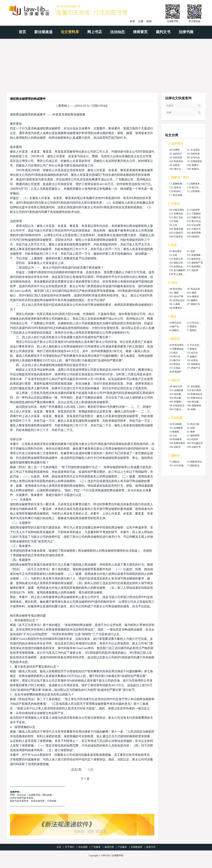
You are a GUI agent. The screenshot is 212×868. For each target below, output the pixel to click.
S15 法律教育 (176, 428)
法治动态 (117, 32)
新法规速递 (43, 32)
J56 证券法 (193, 360)
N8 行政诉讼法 (177, 406)
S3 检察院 (174, 432)
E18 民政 (174, 221)
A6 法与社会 (193, 158)
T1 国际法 (174, 462)
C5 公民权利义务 (196, 191)
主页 (59, 847)
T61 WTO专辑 (176, 466)
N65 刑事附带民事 (179, 402)
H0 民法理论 (176, 289)
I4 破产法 (174, 327)
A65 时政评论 (176, 161)
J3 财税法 (192, 349)
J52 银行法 (175, 360)
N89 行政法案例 (178, 409)
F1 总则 (191, 251)
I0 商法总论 (175, 323)
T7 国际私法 (193, 466)
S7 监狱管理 (193, 436)
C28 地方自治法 (195, 188)
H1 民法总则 (194, 289)
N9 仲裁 (191, 409)
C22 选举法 (175, 188)
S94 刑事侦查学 (177, 443)
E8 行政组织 (193, 237)
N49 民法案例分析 (179, 398)
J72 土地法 (175, 368)
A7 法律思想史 (195, 161)
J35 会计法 (193, 353)
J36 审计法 (175, 357)
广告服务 (96, 847)
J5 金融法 (192, 357)
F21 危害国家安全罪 (197, 255)
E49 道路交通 (176, 229)
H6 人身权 (175, 304)
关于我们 (70, 847)
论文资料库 (70, 32)
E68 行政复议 (176, 237)
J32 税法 (174, 353)
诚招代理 (109, 847)
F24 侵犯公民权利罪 (180, 263)
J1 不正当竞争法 (195, 345)
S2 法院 (191, 428)
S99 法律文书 (194, 447)
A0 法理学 (174, 150)
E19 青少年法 (194, 221)
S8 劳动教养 (176, 439)
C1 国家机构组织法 (179, 184)
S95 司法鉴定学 (195, 443)
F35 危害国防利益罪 (197, 267)
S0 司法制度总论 (178, 424)
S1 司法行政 (193, 424)
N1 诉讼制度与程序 (197, 387)
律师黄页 (140, 32)
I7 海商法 (192, 330)
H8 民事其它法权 (178, 308)
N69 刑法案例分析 (196, 402)
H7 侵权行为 (194, 304)
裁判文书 (163, 32)
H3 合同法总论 (177, 300)
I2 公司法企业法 (195, 323)
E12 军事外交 (176, 214)
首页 (22, 32)
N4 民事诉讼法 (195, 394)
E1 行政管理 (193, 210)
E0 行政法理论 (177, 210)
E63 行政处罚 (176, 233)
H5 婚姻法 (192, 300)
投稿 (149, 21)
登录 (132, 21)
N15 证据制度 (176, 390)
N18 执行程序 (194, 390)
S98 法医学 (175, 447)
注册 (141, 21)
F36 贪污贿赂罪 (177, 270)
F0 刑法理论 (176, 251)
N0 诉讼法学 (176, 387)
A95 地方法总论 (177, 169)
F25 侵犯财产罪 (195, 263)
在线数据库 (137, 847)
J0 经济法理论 (177, 345)
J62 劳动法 (175, 364)
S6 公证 (173, 436)
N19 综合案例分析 (179, 394)
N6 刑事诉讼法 (195, 398)
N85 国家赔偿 (194, 406)
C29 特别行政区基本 (180, 191)
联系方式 (151, 847)
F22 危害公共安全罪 (180, 259)
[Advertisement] (106, 64)
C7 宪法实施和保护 (179, 195)
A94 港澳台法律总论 (197, 165)
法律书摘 (186, 32)
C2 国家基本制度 (196, 184)
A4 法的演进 (176, 158)
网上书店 (95, 32)
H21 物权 (174, 293)
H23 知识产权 (176, 297)
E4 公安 (173, 225)
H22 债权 (192, 293)
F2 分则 (173, 255)
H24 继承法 (193, 297)
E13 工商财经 (194, 214)
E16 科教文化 (194, 217)
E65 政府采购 (194, 233)
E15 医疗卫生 (176, 217)
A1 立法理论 (193, 150)
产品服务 (122, 847)
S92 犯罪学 (193, 439)
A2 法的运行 (176, 154)
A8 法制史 (174, 165)
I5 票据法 (192, 327)
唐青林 (63, 106)
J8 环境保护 (175, 372)
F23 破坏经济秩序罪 (197, 259)
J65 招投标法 (194, 364)
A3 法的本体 (193, 154)
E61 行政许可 (194, 229)
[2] (92, 770)
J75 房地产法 (194, 368)
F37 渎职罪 (193, 270)
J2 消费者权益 (177, 349)
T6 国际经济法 (195, 462)
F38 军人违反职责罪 (180, 274)
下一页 (85, 779)
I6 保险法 (174, 330)
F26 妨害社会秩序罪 (180, 267)
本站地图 (83, 847)
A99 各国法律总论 (196, 169)
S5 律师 (191, 432)
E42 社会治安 (194, 225)
